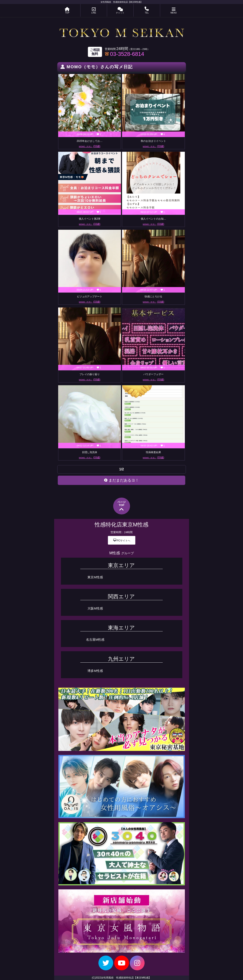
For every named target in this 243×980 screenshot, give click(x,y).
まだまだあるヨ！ (121, 480)
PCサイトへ (122, 540)
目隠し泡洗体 (90, 452)
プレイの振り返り (90, 374)
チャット (120, 11)
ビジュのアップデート (90, 297)
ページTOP (121, 506)
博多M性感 (95, 671)
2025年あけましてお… (90, 141)
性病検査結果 (153, 452)
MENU (174, 11)
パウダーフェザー (153, 374)
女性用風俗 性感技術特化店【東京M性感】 (121, 2)
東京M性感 (95, 577)
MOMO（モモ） (89, 146)
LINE (94, 11)
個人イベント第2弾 (90, 219)
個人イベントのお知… (153, 219)
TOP (67, 11)
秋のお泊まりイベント (153, 141)
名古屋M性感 (95, 640)
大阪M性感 (95, 608)
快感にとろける (153, 297)
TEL (147, 11)
